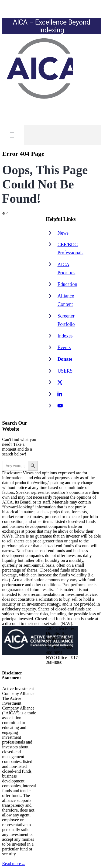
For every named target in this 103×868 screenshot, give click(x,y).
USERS (65, 371)
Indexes (65, 336)
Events (64, 347)
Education (67, 284)
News (63, 233)
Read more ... (14, 864)
